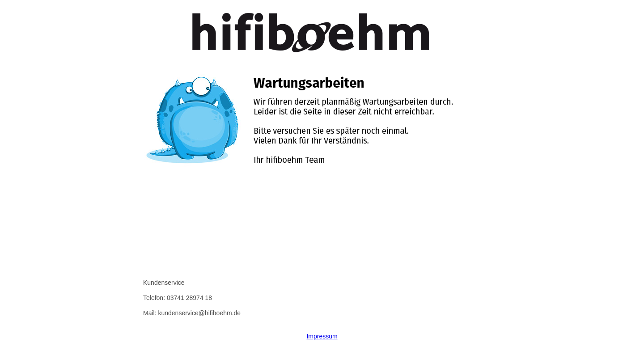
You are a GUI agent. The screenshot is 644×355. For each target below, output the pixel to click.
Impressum (322, 336)
